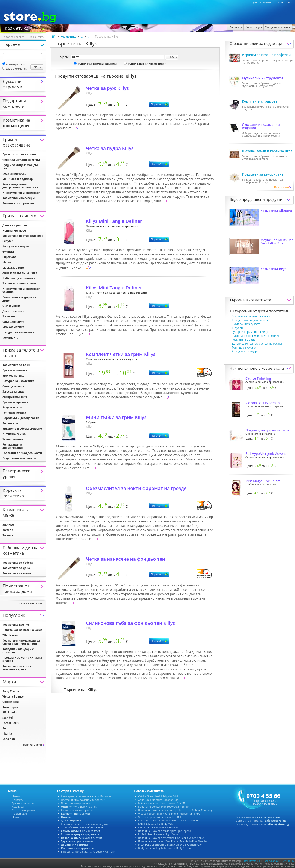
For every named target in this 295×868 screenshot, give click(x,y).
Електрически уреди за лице (19, 299)
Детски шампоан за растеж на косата (257, 344)
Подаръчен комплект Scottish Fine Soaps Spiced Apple (171, 838)
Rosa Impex (10, 707)
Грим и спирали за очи (19, 154)
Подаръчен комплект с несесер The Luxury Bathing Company (175, 810)
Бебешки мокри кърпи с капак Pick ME (162, 803)
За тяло (8, 530)
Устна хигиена (13, 439)
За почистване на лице (19, 283)
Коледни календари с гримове (18, 651)
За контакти (285, 3)
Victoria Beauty (13, 696)
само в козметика (15, 69)
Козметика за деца (16, 568)
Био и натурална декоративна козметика (20, 186)
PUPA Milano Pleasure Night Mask (158, 834)
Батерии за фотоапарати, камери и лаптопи (88, 852)
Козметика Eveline (16, 625)
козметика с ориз (243, 340)
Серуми (8, 241)
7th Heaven (10, 635)
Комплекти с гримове (260, 101)
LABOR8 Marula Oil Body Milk (155, 824)
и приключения (77, 841)
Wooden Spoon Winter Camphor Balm (161, 817)
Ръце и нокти (12, 407)
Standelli (8, 718)
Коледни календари (245, 351)
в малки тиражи (82, 838)
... (82, 37)
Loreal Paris (10, 723)
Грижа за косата (14, 413)
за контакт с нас (269, 817)
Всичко (80, 834)
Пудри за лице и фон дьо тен (21, 167)
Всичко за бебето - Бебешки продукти (84, 824)
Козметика (16, 28)
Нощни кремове (14, 230)
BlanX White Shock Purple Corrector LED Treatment (168, 820)
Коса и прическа (14, 174)
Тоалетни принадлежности (22, 453)
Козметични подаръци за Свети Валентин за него (21, 642)
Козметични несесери (18, 198)
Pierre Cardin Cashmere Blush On (158, 827)
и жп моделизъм (81, 831)
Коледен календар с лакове (250, 320)
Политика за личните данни (279, 861)
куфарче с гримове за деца (250, 332)
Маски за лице (13, 268)
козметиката (260, 300)
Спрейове (9, 257)
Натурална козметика (18, 332)
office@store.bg (278, 824)
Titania (7, 734)
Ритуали (237, 328)
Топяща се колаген (245, 347)
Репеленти (10, 423)
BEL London (10, 712)
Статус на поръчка (23, 810)
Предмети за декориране (263, 174)
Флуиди (8, 252)
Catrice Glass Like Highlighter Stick (158, 796)
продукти (75, 814)
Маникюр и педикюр (18, 179)
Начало (17, 796)
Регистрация (20, 814)
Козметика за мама (17, 573)
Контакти (18, 800)
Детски (71, 820)
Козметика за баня (16, 365)
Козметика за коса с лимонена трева (17, 668)
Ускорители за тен (16, 397)
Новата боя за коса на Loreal (23, 630)
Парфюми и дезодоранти (21, 418)
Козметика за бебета (18, 563)
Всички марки (32, 745)
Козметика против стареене (23, 236)
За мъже (9, 316)
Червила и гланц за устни (21, 160)
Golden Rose (11, 702)
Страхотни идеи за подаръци (256, 44)
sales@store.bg (275, 821)
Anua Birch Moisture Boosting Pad (158, 800)
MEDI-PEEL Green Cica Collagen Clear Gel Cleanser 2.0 (170, 845)
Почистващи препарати (76, 803)
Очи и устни (11, 306)
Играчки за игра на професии (266, 55)
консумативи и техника (79, 807)
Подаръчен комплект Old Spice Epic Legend (164, 831)
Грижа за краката (15, 402)
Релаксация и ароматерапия (13, 446)
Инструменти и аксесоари (21, 193)
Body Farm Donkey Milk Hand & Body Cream (164, 848)
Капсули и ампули (16, 246)
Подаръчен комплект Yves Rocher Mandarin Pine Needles (173, 841)
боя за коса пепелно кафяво (251, 316)
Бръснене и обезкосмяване (22, 429)
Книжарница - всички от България (87, 796)
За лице (8, 525)
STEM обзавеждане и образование (82, 827)
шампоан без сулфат (246, 324)
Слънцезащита (13, 322)
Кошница (18, 807)
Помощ (16, 817)
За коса (8, 535)
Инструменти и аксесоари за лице (21, 290)
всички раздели (14, 64)
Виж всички (283, 187)
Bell (5, 728)
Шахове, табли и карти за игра (267, 151)
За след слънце (13, 391)
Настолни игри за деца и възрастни (83, 800)
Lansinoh (9, 739)
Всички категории (30, 603)
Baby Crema (11, 691)
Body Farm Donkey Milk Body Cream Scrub (163, 807)
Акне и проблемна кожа (20, 273)
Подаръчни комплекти (19, 458)
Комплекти (10, 338)
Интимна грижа (14, 434)
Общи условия (252, 861)
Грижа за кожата (15, 370)
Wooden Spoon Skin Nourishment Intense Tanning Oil (170, 814)
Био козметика (13, 327)
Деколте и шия (13, 311)
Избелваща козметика (19, 278)
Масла (7, 262)
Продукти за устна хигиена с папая (22, 659)
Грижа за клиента (262, 3)
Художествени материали (77, 810)
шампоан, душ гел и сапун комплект (256, 336)
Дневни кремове (15, 225)
